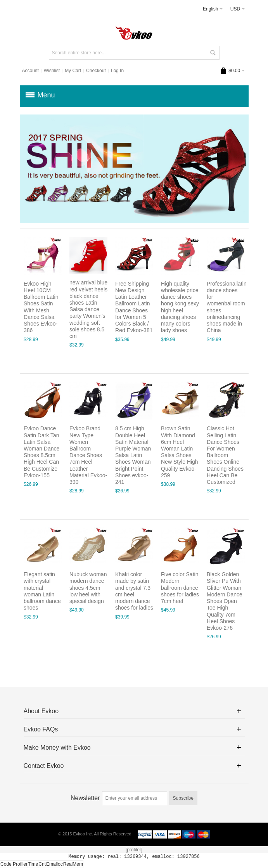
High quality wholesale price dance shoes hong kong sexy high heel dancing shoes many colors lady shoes (180, 307)
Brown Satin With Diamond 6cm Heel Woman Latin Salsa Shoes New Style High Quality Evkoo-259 (180, 452)
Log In (117, 71)
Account (30, 71)
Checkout (96, 71)
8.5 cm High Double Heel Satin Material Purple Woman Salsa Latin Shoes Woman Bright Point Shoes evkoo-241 (133, 455)
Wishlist (52, 71)
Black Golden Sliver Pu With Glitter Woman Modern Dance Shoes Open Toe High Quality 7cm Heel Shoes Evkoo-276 (225, 601)
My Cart (73, 71)
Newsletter (85, 798)
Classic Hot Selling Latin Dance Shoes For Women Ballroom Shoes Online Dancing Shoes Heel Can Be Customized (225, 455)
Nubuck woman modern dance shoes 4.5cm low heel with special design (88, 588)
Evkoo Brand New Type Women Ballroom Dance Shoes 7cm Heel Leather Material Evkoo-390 (88, 455)
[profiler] (134, 850)
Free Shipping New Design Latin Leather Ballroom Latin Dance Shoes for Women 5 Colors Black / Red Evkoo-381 (134, 307)
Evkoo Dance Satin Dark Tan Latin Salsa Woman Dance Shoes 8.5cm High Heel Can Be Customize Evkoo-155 (41, 452)
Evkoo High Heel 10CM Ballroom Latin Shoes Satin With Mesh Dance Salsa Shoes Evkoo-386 (41, 307)
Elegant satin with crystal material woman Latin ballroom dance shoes (42, 591)
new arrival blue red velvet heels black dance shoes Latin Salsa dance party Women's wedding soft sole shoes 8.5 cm (88, 310)
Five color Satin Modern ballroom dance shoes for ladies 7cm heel (180, 588)
